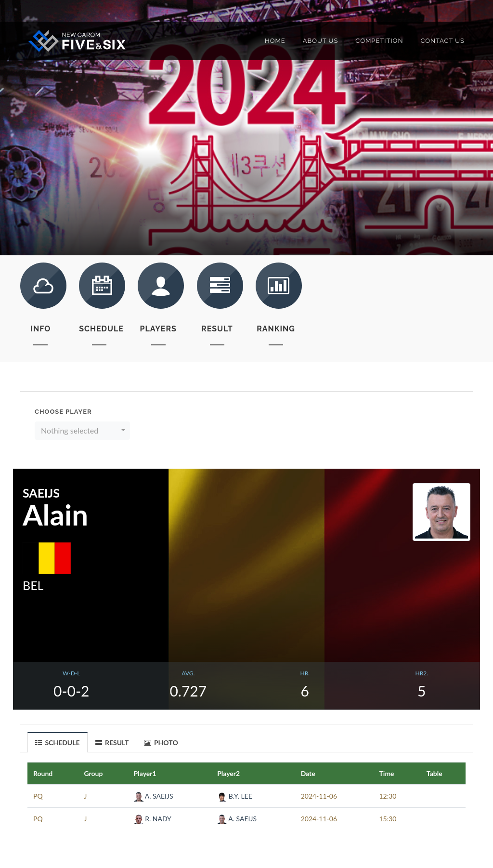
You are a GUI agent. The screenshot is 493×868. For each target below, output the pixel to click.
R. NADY (153, 819)
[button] (82, 431)
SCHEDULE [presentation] (58, 743)
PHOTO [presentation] (161, 743)
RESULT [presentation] (112, 743)
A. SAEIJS (154, 796)
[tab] (58, 742)
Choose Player (63, 412)
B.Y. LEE (235, 796)
